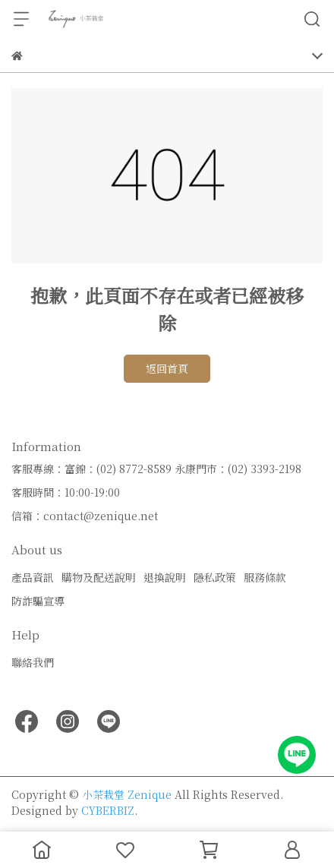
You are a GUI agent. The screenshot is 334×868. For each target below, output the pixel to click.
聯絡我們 (33, 662)
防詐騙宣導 (38, 601)
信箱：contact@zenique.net (85, 516)
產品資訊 (33, 577)
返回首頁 (167, 368)
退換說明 (165, 577)
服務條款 (265, 577)
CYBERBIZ (108, 810)
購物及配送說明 (99, 577)
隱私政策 (215, 577)
